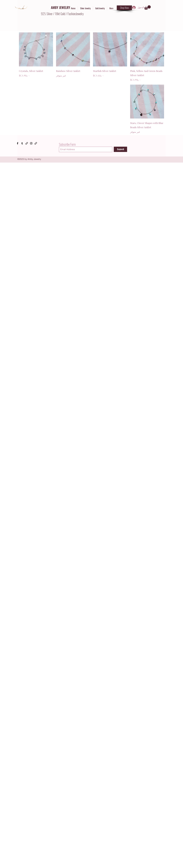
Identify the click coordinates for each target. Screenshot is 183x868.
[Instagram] (31, 143)
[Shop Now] (124, 8)
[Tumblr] (22, 143)
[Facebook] (18, 143)
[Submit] (120, 149)
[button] (147, 7)
